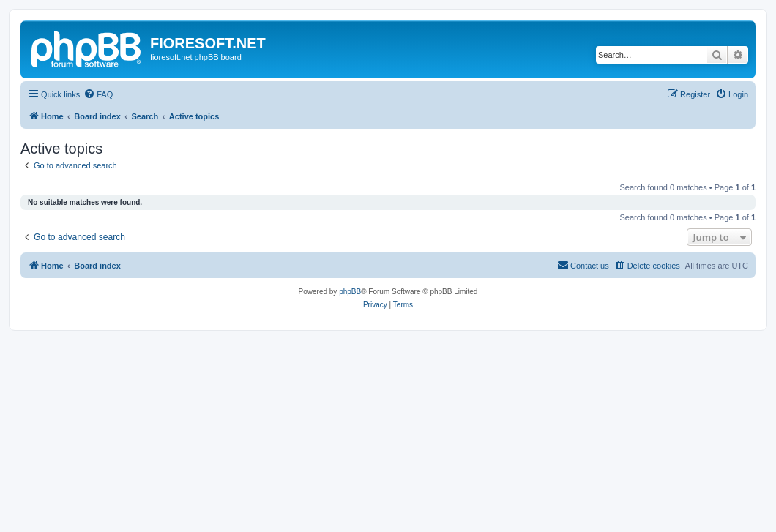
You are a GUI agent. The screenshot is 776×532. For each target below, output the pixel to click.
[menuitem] (98, 94)
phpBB (350, 292)
